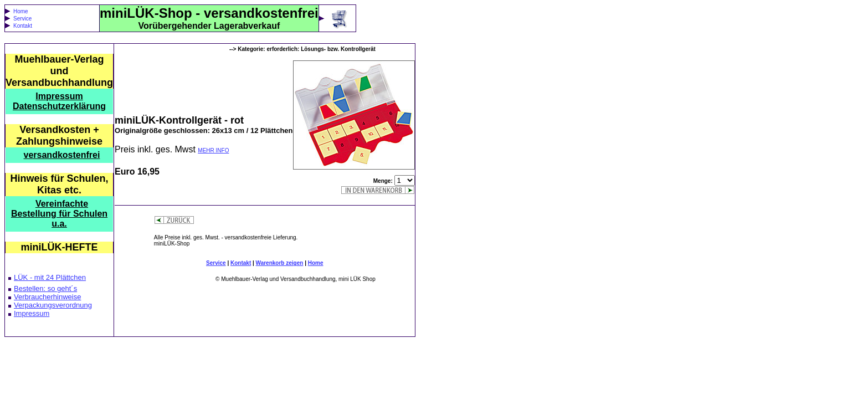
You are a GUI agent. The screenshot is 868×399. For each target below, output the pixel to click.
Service (22, 19)
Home (21, 11)
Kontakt (23, 26)
